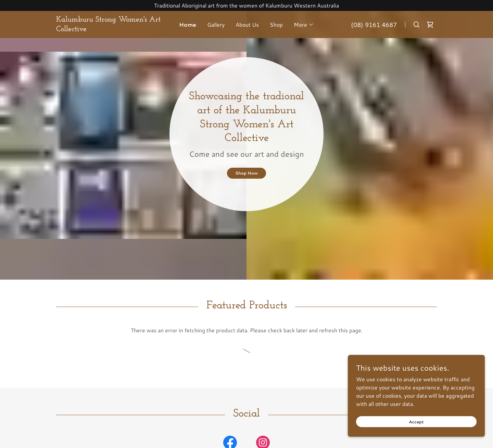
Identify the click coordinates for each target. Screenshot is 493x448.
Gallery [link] (216, 24)
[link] (113, 29)
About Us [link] (247, 24)
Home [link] (188, 24)
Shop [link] (276, 24)
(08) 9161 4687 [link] (374, 25)
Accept (416, 420)
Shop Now (246, 173)
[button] (304, 25)
